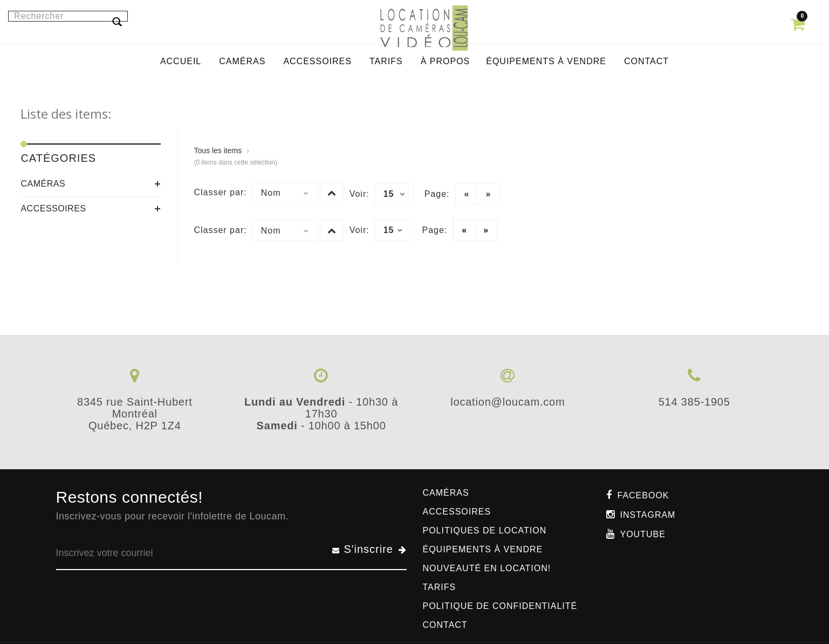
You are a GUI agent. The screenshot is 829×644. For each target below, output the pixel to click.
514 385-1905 (694, 402)
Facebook (643, 495)
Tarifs (440, 587)
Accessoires (53, 208)
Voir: (359, 194)
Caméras (43, 184)
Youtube (643, 534)
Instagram (648, 515)
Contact (445, 625)
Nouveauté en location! (487, 568)
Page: (437, 194)
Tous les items (218, 150)
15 (394, 194)
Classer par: (220, 192)
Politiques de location (485, 530)
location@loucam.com (508, 402)
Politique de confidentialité (500, 606)
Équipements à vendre (483, 549)
